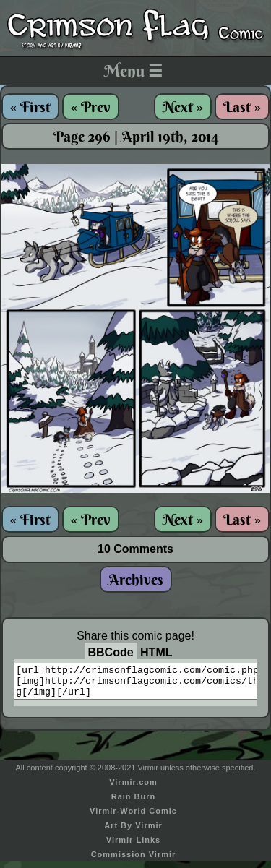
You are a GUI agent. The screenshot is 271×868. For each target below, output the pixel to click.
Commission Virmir (134, 861)
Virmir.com (133, 788)
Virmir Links (133, 846)
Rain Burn (134, 803)
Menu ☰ (133, 71)
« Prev (91, 107)
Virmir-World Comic (133, 817)
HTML (156, 652)
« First (30, 107)
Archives (136, 579)
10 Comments (135, 549)
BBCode (111, 652)
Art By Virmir (133, 832)
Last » (242, 107)
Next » (183, 107)
